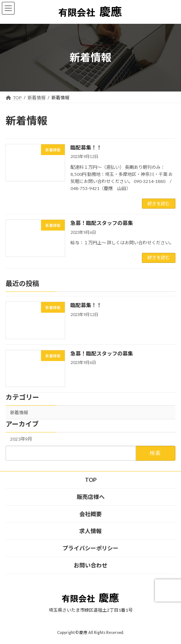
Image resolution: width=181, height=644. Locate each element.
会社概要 (90, 514)
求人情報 (90, 531)
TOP (91, 480)
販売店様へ (91, 497)
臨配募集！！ (86, 147)
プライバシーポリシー (90, 548)
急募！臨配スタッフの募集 (102, 223)
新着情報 (19, 413)
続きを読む (159, 204)
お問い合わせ (90, 565)
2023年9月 (21, 439)
